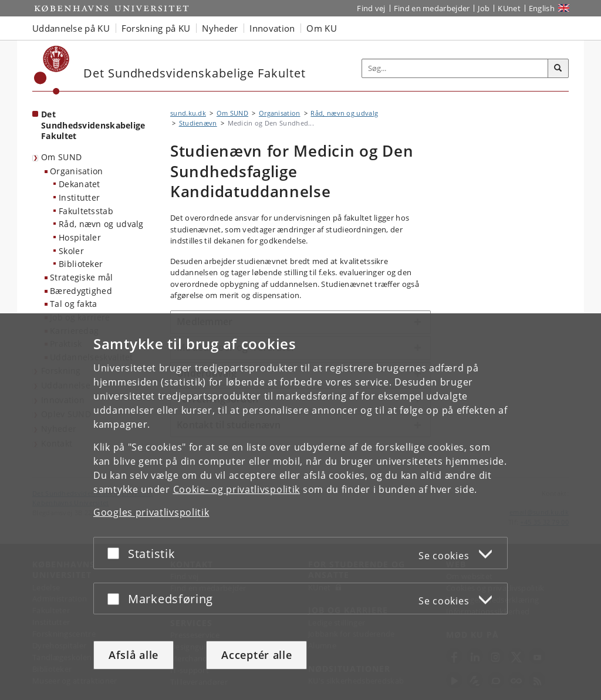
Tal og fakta (74, 304)
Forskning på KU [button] (156, 28)
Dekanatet (80, 184)
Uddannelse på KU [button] (71, 28)
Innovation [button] (272, 28)
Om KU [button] (322, 28)
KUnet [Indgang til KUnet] (509, 8)
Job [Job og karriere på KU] (484, 8)
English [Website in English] (542, 8)
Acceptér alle (256, 655)
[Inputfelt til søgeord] (455, 68)
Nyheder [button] (220, 28)
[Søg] (558, 69)
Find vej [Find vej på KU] (371, 8)
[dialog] (300, 507)
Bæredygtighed (81, 291)
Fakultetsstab (86, 211)
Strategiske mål (82, 277)
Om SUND (61, 157)
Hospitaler (80, 237)
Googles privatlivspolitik (151, 512)
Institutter (79, 197)
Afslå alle (134, 655)
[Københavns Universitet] (52, 70)
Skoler (71, 251)
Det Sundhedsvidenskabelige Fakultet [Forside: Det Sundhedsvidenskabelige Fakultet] (93, 125)
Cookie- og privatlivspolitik (237, 489)
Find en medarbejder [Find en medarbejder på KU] (432, 8)
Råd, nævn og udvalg (101, 224)
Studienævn (198, 123)
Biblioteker (81, 264)
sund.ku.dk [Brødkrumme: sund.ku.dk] (188, 113)
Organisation (77, 171)
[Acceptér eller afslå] (116, 553)
